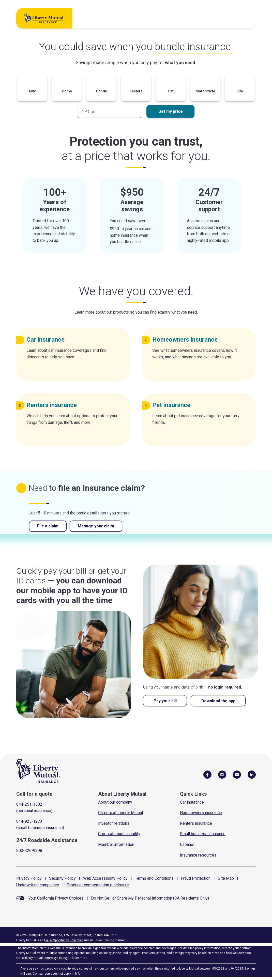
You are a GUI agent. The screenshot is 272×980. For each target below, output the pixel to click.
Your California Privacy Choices (56, 898)
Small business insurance (203, 834)
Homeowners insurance (201, 813)
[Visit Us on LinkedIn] (252, 774)
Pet (173, 405)
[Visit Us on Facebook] (207, 774)
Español (187, 844)
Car (48, 340)
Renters (54, 405)
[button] (32, 89)
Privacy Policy (29, 878)
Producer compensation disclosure (98, 885)
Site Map (226, 878)
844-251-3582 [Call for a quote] (29, 804)
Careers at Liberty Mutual (120, 813)
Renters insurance (196, 823)
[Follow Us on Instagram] (222, 774)
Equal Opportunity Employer (63, 940)
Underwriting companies (38, 885)
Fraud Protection (196, 878)
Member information (116, 844)
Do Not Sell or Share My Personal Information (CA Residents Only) (150, 898)
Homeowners (187, 340)
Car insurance (192, 802)
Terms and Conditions (154, 878)
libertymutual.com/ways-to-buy (46, 958)
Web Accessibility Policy (105, 878)
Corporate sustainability (119, 834)
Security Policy (62, 878)
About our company (115, 802)
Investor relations (114, 823)
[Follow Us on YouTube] (237, 774)
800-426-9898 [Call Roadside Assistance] (29, 851)
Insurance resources (198, 855)
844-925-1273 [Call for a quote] (29, 821)
